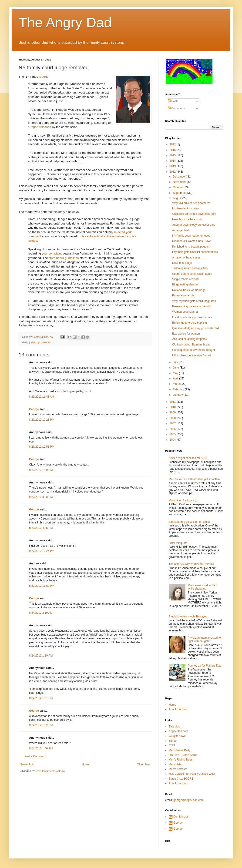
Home (86, 764)
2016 (173, 150)
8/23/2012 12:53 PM (42, 447)
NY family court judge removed (191, 236)
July (176, 362)
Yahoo (173, 741)
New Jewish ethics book (187, 219)
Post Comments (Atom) (50, 771)
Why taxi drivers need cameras (191, 203)
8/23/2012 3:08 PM (41, 497)
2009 (173, 412)
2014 (173, 161)
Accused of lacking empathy (190, 339)
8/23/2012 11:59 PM (42, 586)
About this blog (178, 709)
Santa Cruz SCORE (181, 779)
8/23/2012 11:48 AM (42, 397)
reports (44, 77)
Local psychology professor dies (192, 317)
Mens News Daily (180, 750)
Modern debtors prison (186, 208)
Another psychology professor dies (194, 225)
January (178, 395)
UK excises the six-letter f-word (191, 355)
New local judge (182, 263)
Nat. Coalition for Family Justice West (192, 774)
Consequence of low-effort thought (193, 350)
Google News (177, 736)
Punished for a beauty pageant (191, 247)
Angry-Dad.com (178, 731)
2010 (173, 407)
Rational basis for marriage (189, 290)
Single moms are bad (185, 279)
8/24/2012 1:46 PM (41, 748)
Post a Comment (35, 756)
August (178, 198)
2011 (173, 402)
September (180, 193)
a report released (40, 127)
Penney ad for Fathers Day (204, 666)
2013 (173, 166)
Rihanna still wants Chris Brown (192, 241)
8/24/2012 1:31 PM (41, 698)
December (180, 177)
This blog (174, 727)
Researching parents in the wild (192, 306)
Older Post (143, 764)
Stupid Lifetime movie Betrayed (188, 617)
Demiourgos (181, 817)
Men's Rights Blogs (181, 760)
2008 (173, 418)
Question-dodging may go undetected (195, 328)
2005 (173, 434)
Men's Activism (178, 769)
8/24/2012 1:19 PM (41, 656)
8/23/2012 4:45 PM (41, 528)
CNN (172, 745)
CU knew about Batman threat (191, 345)
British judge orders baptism (190, 323)
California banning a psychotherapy (194, 214)
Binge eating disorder (185, 285)
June (176, 368)
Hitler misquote (178, 543)
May (176, 373)
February (179, 389)
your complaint (52, 253)
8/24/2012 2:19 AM (41, 613)
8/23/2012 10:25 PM (42, 551)
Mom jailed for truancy (182, 500)
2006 (173, 429)
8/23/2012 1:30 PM (41, 470)
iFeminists (175, 764)
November (180, 182)
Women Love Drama (185, 312)
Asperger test (180, 230)
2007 (173, 423)
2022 (173, 144)
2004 (173, 440)
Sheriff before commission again (192, 274)
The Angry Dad (65, 22)
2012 (173, 172)
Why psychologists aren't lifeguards (194, 301)
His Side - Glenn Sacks (183, 755)
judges (33, 342)
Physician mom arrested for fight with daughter (205, 639)
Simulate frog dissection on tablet (189, 522)
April (176, 379)
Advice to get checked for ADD (188, 458)
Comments (176, 108)
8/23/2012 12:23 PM (42, 420)
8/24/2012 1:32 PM (41, 725)
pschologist (44, 342)
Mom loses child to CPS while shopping (203, 587)
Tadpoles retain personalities (190, 268)
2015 (173, 155)
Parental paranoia (183, 295)
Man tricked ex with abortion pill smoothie (194, 479)
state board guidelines (64, 258)
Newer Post (27, 764)
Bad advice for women (186, 334)
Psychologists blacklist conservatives (195, 252)
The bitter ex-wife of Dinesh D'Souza (191, 564)
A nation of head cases (186, 258)
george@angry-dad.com (188, 800)
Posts (173, 101)
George (34, 409)
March (177, 384)
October (178, 187)
